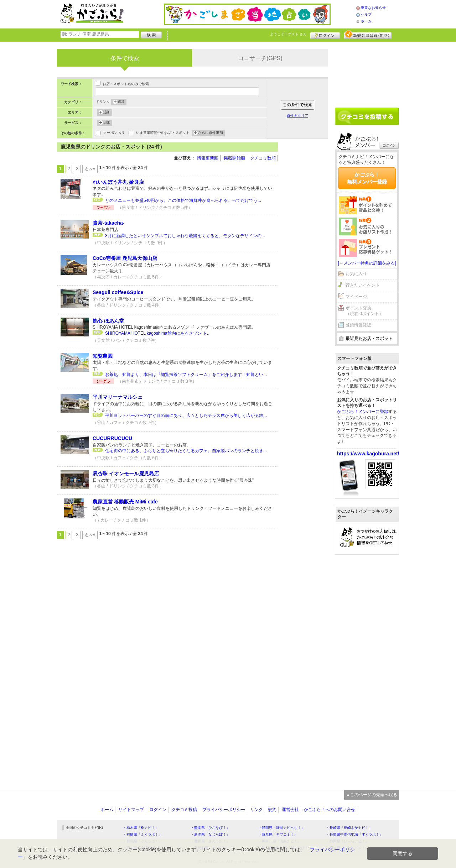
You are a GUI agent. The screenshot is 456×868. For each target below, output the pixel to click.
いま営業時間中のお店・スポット (163, 133)
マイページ (356, 297)
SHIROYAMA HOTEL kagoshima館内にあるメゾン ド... (158, 333)
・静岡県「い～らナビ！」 (347, 841)
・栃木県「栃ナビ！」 (141, 828)
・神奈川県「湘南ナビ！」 (280, 841)
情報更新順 (208, 158)
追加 (121, 102)
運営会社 (290, 810)
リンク (256, 810)
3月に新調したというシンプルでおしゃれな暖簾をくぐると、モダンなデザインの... (185, 236)
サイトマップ (131, 810)
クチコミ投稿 (184, 810)
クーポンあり (114, 133)
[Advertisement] (306, 249)
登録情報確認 (358, 325)
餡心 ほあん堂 (108, 321)
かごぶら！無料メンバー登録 (367, 178)
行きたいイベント (363, 285)
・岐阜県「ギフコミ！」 (278, 834)
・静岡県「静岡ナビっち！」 (281, 828)
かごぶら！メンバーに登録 (363, 412)
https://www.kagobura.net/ (368, 454)
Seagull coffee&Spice (118, 292)
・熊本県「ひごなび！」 (210, 828)
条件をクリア (297, 116)
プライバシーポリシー (224, 810)
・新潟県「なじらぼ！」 (210, 834)
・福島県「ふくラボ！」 (142, 834)
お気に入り (356, 274)
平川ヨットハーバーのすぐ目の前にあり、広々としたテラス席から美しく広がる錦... (186, 415)
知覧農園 (103, 356)
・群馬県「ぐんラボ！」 (142, 841)
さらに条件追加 (211, 133)
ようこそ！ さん (288, 34)
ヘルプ (366, 14)
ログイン (325, 35)
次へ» (90, 169)
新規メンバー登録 (368, 35)
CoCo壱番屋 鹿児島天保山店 (125, 258)
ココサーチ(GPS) (260, 58)
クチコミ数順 (263, 158)
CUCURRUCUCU (112, 438)
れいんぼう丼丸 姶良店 (118, 182)
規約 (272, 810)
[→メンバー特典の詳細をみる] (367, 263)
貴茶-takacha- (108, 223)
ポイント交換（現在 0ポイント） (364, 311)
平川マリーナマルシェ (118, 397)
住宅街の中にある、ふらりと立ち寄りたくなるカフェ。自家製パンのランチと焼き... (186, 451)
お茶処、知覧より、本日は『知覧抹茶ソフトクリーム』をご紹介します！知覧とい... (186, 375)
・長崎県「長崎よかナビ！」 (349, 828)
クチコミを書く (367, 116)
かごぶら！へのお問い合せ (330, 810)
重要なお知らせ (373, 8)
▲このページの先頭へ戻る (372, 795)
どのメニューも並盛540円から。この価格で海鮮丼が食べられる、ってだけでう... (183, 200)
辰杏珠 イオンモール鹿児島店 (126, 474)
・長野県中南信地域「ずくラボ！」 (354, 834)
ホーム (366, 21)
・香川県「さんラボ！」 (210, 841)
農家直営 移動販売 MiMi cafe (125, 502)
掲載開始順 (234, 158)
